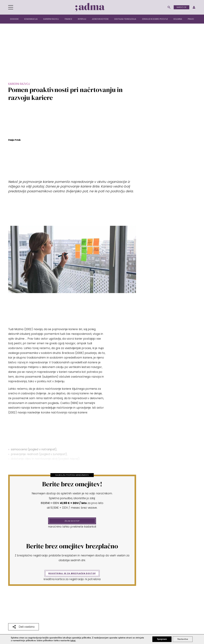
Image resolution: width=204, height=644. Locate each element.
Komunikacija (31, 19)
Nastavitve (183, 639)
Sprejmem (162, 639)
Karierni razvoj (51, 19)
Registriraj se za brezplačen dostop (72, 573)
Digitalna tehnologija (125, 19)
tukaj (73, 641)
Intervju (82, 19)
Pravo (191, 19)
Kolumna (178, 19)
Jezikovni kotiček (100, 19)
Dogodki (14, 19)
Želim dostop (72, 521)
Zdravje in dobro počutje (155, 19)
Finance (68, 19)
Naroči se (182, 7)
